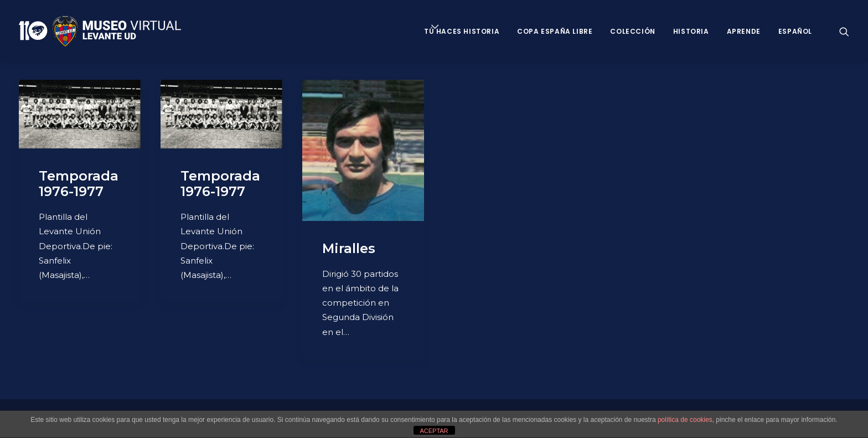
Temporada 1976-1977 (79, 184)
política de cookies (685, 420)
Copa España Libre (555, 31)
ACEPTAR (434, 431)
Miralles (349, 248)
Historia (691, 31)
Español (795, 31)
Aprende (744, 31)
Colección (632, 31)
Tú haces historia (462, 31)
